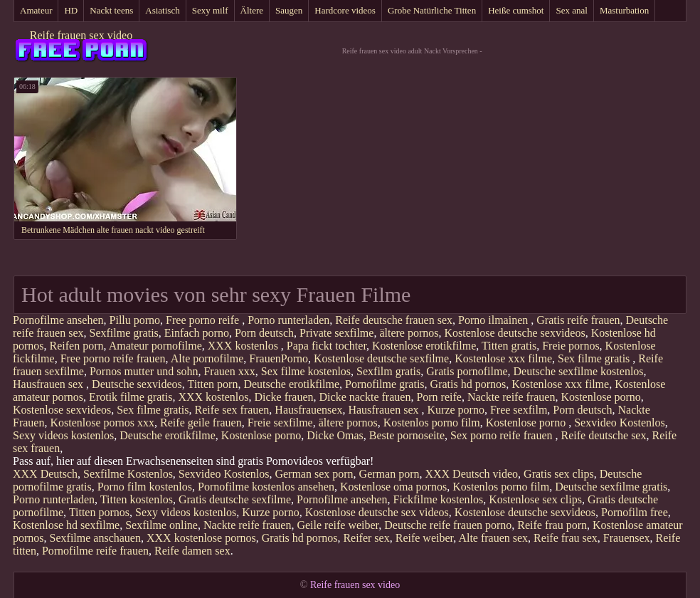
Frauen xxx (229, 371)
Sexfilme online (161, 525)
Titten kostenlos (137, 499)
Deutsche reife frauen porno (448, 525)
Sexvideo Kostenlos (620, 423)
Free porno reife (204, 320)
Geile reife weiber (338, 525)
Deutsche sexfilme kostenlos (578, 371)
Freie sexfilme (280, 423)
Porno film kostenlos (145, 487)
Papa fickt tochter (327, 346)
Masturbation (624, 10)
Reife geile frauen (201, 423)
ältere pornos (409, 333)
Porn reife (439, 397)
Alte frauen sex (493, 538)
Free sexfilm (519, 410)
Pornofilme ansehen (58, 320)
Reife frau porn (552, 525)
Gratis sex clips (559, 474)
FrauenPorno (279, 358)
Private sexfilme (336, 333)
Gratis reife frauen (578, 320)
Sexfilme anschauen (95, 538)
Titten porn (212, 384)
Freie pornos (571, 346)
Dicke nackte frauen (365, 397)
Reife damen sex (192, 551)
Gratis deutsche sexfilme (235, 499)
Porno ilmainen (494, 320)
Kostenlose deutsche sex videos (377, 512)
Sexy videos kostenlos (63, 435)
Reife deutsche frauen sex (394, 320)
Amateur (36, 10)
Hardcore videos (345, 10)
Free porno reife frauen (113, 358)
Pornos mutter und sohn (144, 371)
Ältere (252, 10)
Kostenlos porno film (432, 423)
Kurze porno (456, 410)
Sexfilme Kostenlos (128, 474)
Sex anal (571, 10)
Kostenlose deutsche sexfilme (381, 358)
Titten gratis (509, 346)
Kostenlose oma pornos (393, 487)
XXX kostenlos (244, 346)
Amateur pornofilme (155, 346)
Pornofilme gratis (385, 384)
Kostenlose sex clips (535, 499)
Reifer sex (366, 538)
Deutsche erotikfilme (291, 384)
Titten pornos (99, 512)
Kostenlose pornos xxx (102, 423)
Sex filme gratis (595, 358)
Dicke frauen (284, 397)
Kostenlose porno (600, 397)
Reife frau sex (566, 538)
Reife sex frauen (232, 410)
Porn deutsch (264, 333)
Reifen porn (77, 346)
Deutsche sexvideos (137, 384)
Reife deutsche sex (604, 435)
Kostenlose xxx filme (503, 358)
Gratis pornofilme (467, 371)
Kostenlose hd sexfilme (66, 525)
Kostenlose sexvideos (62, 410)
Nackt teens (111, 10)
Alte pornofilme (207, 358)
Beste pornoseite (407, 435)
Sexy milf (210, 10)
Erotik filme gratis (131, 397)
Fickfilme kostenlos (439, 499)
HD (71, 10)
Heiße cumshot (516, 10)
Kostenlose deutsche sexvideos (515, 333)
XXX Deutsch (45, 474)
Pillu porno (135, 320)
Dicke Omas (335, 435)
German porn (389, 474)
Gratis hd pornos (468, 384)
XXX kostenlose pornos (201, 538)
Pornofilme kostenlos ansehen (266, 487)
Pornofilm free (635, 512)
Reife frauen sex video (81, 35)
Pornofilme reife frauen (95, 551)
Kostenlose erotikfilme (424, 346)
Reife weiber (425, 538)
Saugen (289, 10)
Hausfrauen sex (49, 384)
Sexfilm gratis (388, 371)
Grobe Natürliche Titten (432, 10)
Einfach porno (197, 333)
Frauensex (627, 538)
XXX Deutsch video (471, 474)
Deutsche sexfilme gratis (611, 487)
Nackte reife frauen (511, 397)
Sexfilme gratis (124, 333)
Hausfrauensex (308, 410)
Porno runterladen (288, 320)
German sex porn (314, 474)
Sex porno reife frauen (503, 435)
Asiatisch (162, 10)
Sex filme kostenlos (306, 371)
